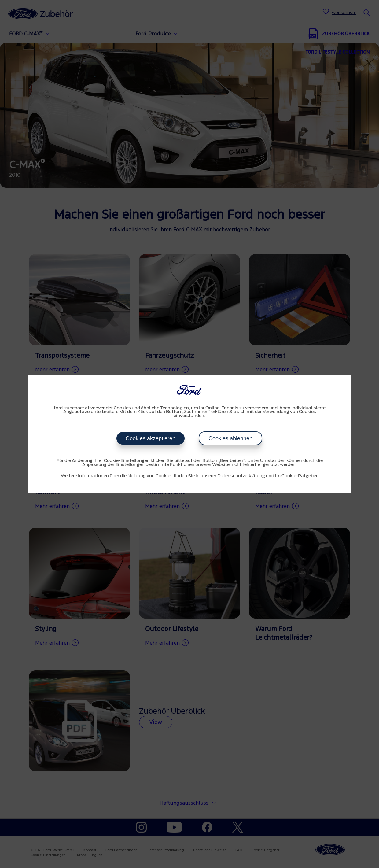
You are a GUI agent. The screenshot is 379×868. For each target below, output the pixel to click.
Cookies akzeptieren (151, 438)
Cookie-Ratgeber (299, 476)
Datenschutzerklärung (241, 476)
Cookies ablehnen (230, 438)
